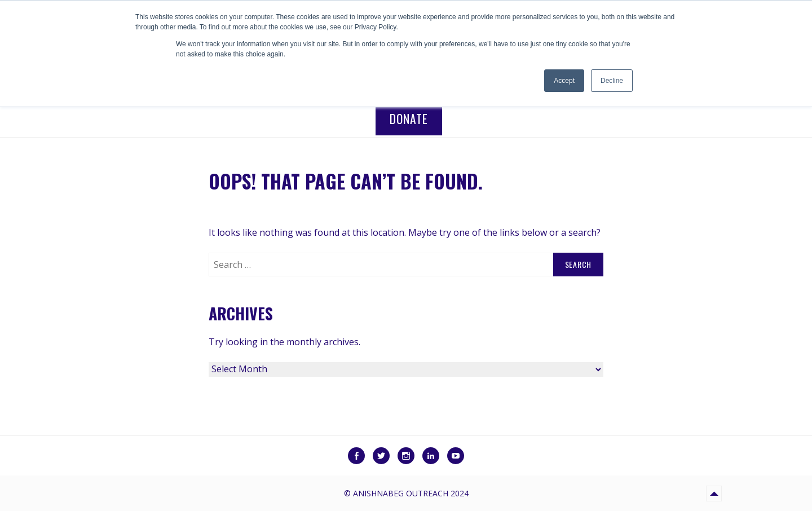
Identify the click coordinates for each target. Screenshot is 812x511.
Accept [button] (564, 81)
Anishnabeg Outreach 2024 (411, 493)
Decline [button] (612, 81)
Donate (409, 118)
